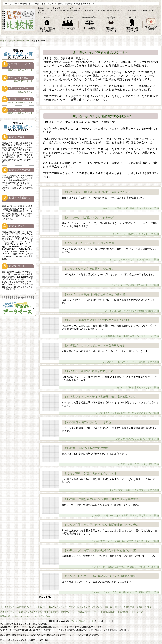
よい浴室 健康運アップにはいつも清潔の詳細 (136, 434)
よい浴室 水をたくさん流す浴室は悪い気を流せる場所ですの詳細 (126, 408)
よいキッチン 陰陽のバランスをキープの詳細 (136, 229)
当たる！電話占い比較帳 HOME (15, 41)
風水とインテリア (8, 612)
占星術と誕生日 (104, 612)
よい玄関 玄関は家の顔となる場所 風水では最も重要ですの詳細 (125, 508)
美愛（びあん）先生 (15, 89)
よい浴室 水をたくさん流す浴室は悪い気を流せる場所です (100, 397)
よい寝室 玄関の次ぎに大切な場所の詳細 (138, 457)
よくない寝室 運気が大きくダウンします (91, 474)
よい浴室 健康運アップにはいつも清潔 (88, 422)
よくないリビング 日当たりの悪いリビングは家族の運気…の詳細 (125, 585)
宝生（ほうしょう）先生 (16, 65)
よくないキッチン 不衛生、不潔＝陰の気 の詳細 (134, 255)
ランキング (56, 607)
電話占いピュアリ (25, 92)
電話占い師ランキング (77, 607)
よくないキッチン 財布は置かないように (89, 269)
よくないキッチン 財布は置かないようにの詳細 (135, 277)
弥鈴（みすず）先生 (15, 78)
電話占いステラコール (23, 81)
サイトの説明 (39, 607)
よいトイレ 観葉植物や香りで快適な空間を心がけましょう (100, 320)
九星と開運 (124, 607)
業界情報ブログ (65, 612)
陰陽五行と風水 (138, 607)
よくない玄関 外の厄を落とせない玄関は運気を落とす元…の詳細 (125, 536)
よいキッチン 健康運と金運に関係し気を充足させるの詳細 (129, 201)
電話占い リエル (13, 137)
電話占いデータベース (85, 612)
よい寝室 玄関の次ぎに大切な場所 (86, 448)
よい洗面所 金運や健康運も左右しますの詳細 (136, 383)
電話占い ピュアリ (14, 226)
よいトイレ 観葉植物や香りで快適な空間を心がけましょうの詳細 (126, 332)
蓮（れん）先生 (13, 110)
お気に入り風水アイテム (29, 612)
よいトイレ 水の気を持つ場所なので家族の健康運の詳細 (131, 306)
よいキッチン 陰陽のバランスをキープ (89, 218)
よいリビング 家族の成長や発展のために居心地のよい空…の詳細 (125, 559)
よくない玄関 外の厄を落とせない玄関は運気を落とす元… (101, 525)
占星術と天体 (119, 612)
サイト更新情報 (49, 612)
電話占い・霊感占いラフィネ (20, 70)
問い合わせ (132, 612)
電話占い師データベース (11, 616)
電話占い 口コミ (109, 607)
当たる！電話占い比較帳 (82, 621)
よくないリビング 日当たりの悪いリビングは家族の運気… (101, 576)
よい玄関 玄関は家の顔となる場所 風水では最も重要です (101, 499)
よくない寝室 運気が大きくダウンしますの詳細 (134, 485)
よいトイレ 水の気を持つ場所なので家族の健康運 (95, 294)
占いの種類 (94, 607)
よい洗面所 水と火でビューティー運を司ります (95, 346)
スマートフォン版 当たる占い (38, 616)
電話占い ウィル (13, 266)
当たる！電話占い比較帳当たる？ (15, 607)
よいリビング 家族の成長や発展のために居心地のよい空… (101, 550)
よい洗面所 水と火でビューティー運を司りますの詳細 (131, 354)
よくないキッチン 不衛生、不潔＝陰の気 (91, 243)
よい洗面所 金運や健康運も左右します (89, 371)
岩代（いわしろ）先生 (16, 99)
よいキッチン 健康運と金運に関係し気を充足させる (97, 192)
